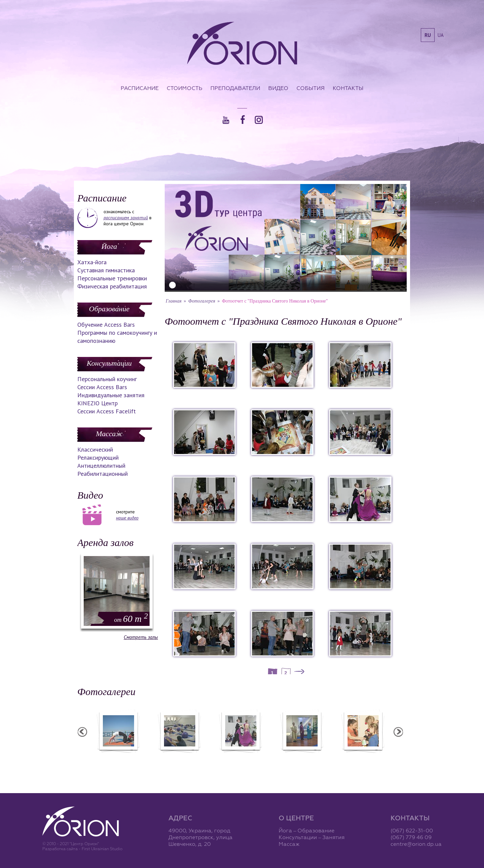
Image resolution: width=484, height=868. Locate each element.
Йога (109, 246)
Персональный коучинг (107, 379)
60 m (131, 619)
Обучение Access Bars (106, 325)
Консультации (109, 363)
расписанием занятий (126, 218)
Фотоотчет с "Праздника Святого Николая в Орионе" (257, 760)
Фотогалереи (106, 692)
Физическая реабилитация (112, 286)
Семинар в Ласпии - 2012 (135, 757)
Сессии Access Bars (102, 387)
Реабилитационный (103, 474)
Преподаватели (235, 88)
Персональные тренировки (112, 278)
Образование (109, 309)
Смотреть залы (141, 637)
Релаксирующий (98, 458)
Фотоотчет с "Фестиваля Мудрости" (196, 760)
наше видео (127, 518)
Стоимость (185, 88)
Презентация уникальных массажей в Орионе (318, 760)
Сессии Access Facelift (107, 411)
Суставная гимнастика (106, 270)
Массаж (109, 434)
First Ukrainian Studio (102, 849)
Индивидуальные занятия (111, 395)
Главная (174, 301)
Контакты (348, 88)
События (311, 88)
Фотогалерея (202, 301)
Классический (95, 449)
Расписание (140, 88)
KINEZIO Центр (97, 403)
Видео (278, 88)
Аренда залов (105, 542)
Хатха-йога (92, 262)
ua (441, 35)
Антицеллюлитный (101, 466)
